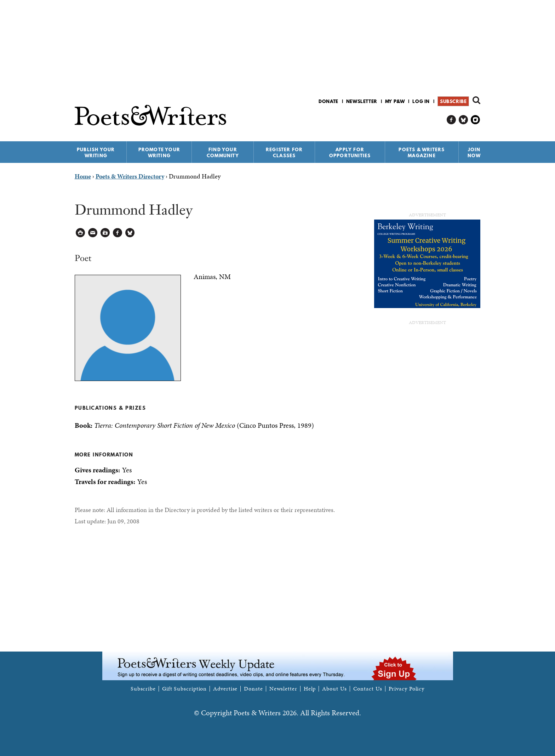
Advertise (225, 689)
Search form (476, 100)
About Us (334, 689)
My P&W (395, 101)
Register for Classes (284, 152)
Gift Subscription (184, 689)
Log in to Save (105, 233)
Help (310, 689)
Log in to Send (93, 233)
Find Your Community (223, 152)
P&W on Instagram (476, 120)
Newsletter (362, 101)
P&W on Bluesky (464, 120)
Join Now (474, 152)
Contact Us (368, 689)
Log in (421, 101)
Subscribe (453, 101)
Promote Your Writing (159, 152)
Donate (328, 101)
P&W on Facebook (451, 120)
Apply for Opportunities (350, 152)
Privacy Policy (407, 689)
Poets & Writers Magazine (422, 152)
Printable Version (81, 233)
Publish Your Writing (96, 152)
